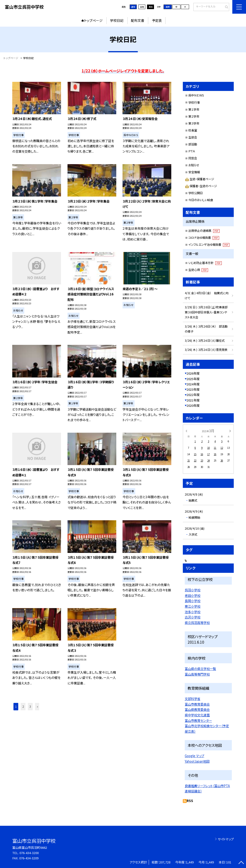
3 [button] (30, 706)
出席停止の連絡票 (204, 231)
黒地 (151, 7)
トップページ (93, 20)
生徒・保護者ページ (200, 179)
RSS (190, 801)
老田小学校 (193, 596)
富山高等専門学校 (197, 674)
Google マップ (194, 756)
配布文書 (138, 20)
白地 (142, 7)
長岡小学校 (193, 601)
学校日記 (117, 20)
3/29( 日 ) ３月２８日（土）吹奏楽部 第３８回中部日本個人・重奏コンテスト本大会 (208, 312)
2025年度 (193, 379)
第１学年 (194, 109)
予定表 (157, 20)
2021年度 (193, 400)
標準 (168, 7)
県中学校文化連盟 (197, 715)
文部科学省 (193, 699)
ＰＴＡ (192, 151)
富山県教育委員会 (197, 709)
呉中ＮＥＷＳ (196, 95)
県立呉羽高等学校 (197, 623)
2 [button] (23, 706)
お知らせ (194, 165)
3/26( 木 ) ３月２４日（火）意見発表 (206, 350)
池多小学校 (193, 612)
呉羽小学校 (193, 590)
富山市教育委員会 (197, 704)
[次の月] (230, 431)
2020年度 (193, 405)
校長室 (193, 130)
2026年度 (193, 373)
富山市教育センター (198, 721)
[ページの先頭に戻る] (241, 863)
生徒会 (193, 137)
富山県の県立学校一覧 (200, 669)
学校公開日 (196, 193)
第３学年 (194, 123)
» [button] (37, 706)
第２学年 (194, 116)
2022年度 (193, 395)
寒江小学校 (193, 606)
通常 (133, 7)
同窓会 (193, 158)
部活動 (193, 144)
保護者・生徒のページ (201, 186)
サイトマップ (226, 839)
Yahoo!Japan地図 (197, 761)
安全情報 (194, 172)
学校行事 (194, 102)
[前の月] (186, 431)
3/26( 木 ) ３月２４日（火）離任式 (205, 341)
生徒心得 (198, 270)
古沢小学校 (193, 617)
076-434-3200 (29, 853)
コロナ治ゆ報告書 (204, 238)
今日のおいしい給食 (201, 200)
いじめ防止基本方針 (205, 263)
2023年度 (193, 389)
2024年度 (193, 384)
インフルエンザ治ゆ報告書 (209, 245)
